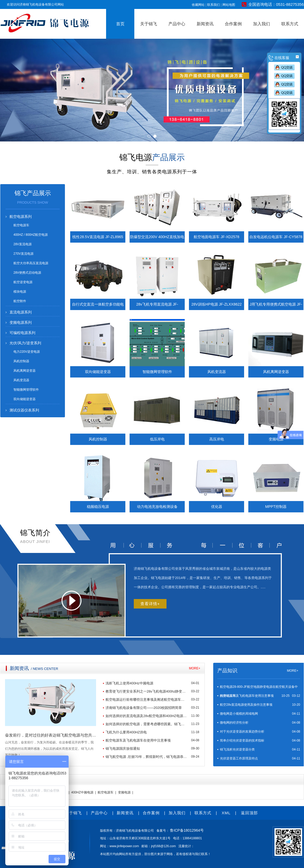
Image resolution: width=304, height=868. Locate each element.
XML (226, 813)
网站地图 (229, 5)
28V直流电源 (23, 244)
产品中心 (177, 24)
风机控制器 (21, 361)
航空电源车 (21, 225)
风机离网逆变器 (25, 371)
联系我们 (213, 5)
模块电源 (20, 292)
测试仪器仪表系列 (24, 410)
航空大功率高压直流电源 (31, 263)
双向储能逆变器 (25, 399)
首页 (120, 24)
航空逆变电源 (23, 282)
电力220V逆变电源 (27, 352)
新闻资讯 (205, 24)
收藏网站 (198, 5)
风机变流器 (21, 380)
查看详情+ (150, 604)
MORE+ (35, 668)
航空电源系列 (21, 217)
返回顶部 (249, 813)
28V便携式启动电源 (27, 273)
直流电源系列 (21, 312)
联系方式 (290, 24)
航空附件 (20, 301)
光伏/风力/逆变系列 (25, 343)
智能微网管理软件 (26, 390)
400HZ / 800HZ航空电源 (31, 235)
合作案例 (233, 24)
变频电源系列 (21, 322)
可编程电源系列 (22, 333)
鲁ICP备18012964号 (187, 830)
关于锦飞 (149, 24)
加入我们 (262, 24)
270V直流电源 (23, 254)
